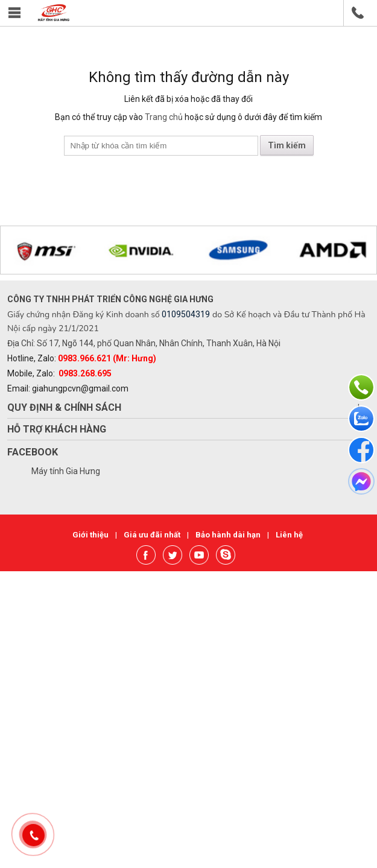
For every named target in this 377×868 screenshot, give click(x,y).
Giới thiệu (91, 535)
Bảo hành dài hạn (229, 535)
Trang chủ (164, 117)
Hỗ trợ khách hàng (57, 429)
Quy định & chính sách (64, 407)
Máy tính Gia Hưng (66, 471)
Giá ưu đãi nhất (153, 535)
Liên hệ (289, 535)
